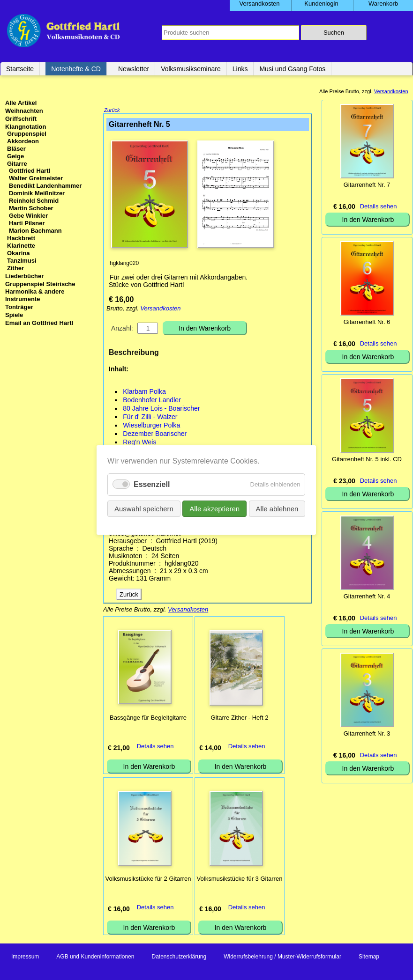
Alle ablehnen (277, 509)
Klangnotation (26, 127)
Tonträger (19, 307)
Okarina (18, 253)
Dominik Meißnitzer (37, 193)
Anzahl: (122, 329)
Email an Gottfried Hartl (39, 323)
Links (240, 69)
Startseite (20, 69)
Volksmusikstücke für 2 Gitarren (148, 880)
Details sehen (155, 747)
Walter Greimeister (36, 178)
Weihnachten (24, 111)
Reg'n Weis (139, 443)
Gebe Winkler (28, 216)
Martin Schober (31, 208)
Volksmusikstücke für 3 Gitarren (240, 880)
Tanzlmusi (22, 261)
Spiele (14, 315)
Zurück (112, 111)
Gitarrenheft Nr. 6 (367, 322)
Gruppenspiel (27, 134)
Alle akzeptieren (215, 509)
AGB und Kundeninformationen (95, 958)
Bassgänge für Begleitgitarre (148, 718)
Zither (15, 268)
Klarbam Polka (144, 392)
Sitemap (369, 958)
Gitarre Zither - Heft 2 (240, 718)
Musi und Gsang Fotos (292, 69)
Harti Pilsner (27, 223)
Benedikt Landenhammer (45, 186)
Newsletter (134, 69)
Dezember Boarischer (155, 435)
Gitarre (17, 164)
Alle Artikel (21, 103)
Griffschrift (21, 119)
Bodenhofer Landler (152, 401)
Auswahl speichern (144, 509)
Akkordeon (23, 141)
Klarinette (21, 246)
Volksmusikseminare (191, 69)
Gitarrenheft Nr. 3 (367, 733)
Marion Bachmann (35, 231)
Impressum (25, 958)
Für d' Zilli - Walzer (150, 418)
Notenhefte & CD (76, 69)
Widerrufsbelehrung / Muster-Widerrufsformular (282, 958)
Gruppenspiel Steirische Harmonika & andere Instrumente (40, 291)
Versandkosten (160, 309)
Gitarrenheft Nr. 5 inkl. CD (367, 459)
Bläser (16, 149)
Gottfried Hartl (30, 171)
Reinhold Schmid (34, 201)
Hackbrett (21, 238)
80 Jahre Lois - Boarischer (161, 409)
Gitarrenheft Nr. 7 (367, 185)
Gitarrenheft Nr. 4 (367, 596)
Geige (15, 156)
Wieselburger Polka (151, 426)
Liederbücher (24, 276)
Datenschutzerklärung (179, 958)
